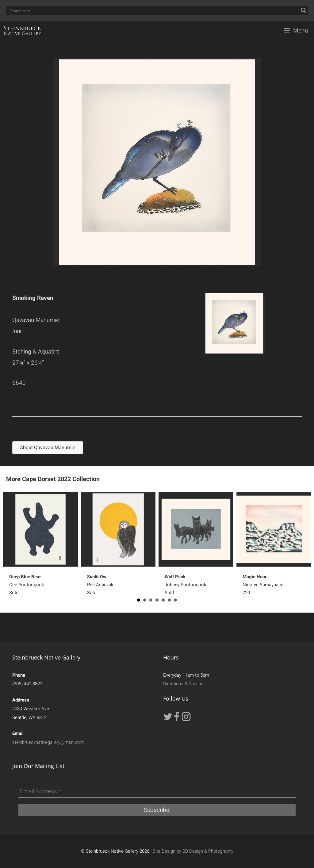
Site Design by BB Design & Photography (193, 851)
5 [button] (163, 600)
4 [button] (157, 600)
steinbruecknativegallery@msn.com (48, 742)
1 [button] (139, 600)
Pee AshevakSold (100, 585)
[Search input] (153, 10)
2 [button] (145, 600)
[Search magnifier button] (304, 10)
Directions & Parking (183, 684)
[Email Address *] (157, 792)
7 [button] (175, 600)
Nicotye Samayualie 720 (263, 585)
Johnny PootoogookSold (186, 585)
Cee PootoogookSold (27, 585)
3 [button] (151, 600)
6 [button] (169, 600)
